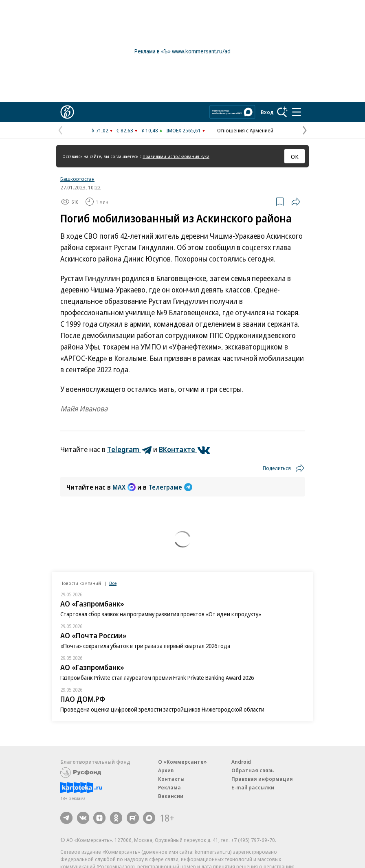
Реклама (169, 787)
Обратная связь (253, 770)
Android (241, 762)
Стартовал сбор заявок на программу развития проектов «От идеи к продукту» (161, 614)
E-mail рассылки (253, 787)
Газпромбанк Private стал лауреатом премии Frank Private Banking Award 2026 (157, 678)
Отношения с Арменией (245, 130)
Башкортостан (77, 179)
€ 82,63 (125, 130)
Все (113, 583)
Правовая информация (262, 779)
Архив (166, 770)
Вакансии (171, 796)
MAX (124, 487)
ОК (295, 156)
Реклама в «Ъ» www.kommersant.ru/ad (182, 51)
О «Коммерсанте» (182, 762)
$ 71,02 (100, 130)
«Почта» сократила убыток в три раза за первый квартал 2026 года (145, 646)
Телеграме (170, 487)
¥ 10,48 (150, 130)
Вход (267, 112)
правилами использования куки (176, 156)
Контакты (171, 779)
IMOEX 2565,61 (184, 130)
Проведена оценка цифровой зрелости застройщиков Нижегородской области (162, 709)
